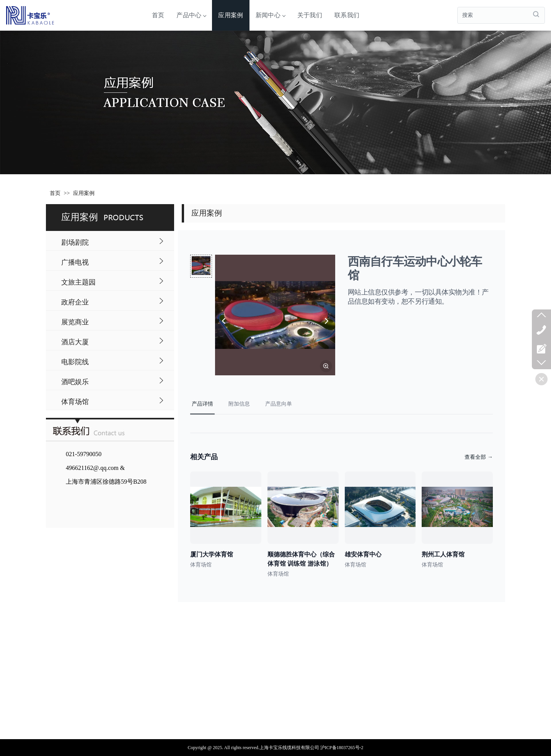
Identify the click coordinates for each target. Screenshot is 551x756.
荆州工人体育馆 (443, 554)
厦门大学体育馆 (212, 554)
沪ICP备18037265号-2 (342, 748)
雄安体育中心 (363, 554)
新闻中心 (270, 15)
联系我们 (347, 15)
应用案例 (231, 15)
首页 (158, 15)
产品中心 (191, 15)
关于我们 (310, 15)
